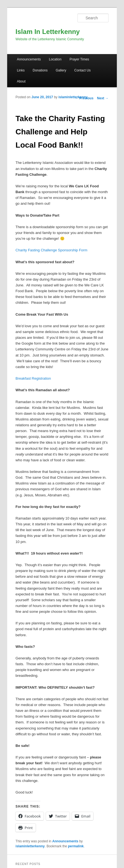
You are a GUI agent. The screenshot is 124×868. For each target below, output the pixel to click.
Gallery (61, 70)
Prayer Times (79, 59)
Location (55, 59)
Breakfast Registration (33, 378)
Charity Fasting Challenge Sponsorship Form (51, 250)
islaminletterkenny (73, 97)
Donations (40, 70)
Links (21, 70)
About (21, 81)
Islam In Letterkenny (48, 32)
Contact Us (82, 70)
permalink (76, 846)
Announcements (29, 59)
